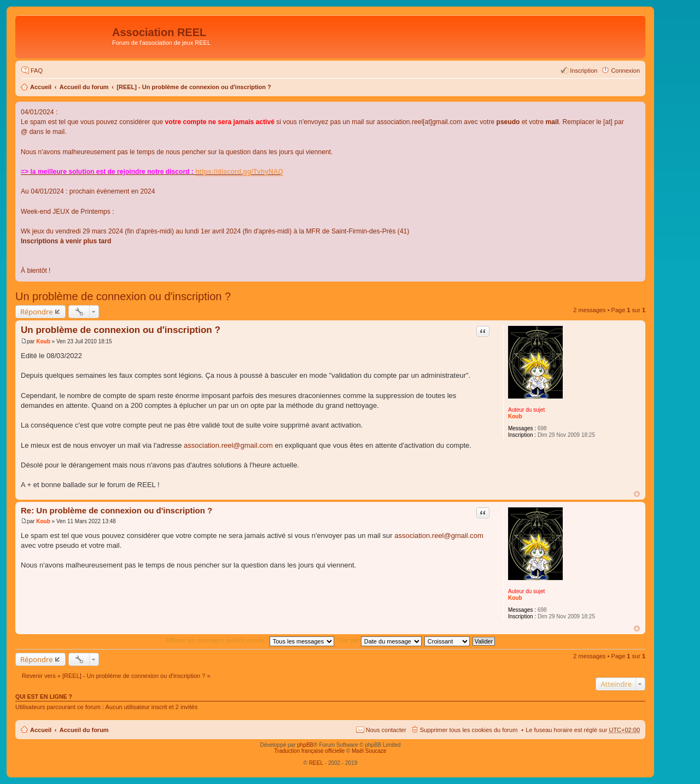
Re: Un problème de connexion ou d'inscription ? (116, 510)
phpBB (305, 745)
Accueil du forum (84, 87)
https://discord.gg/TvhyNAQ (239, 172)
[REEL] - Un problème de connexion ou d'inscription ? (194, 87)
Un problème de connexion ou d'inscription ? (123, 296)
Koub (515, 416)
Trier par (379, 640)
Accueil (41, 87)
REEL (316, 763)
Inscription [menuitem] (584, 71)
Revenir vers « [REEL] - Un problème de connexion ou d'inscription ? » (116, 676)
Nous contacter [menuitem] (386, 730)
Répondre (37, 312)
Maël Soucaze (369, 751)
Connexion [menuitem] (625, 71)
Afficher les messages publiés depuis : (250, 640)
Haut (637, 494)
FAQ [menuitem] (37, 71)
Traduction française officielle (309, 751)
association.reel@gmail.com (228, 445)
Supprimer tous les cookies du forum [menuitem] (469, 730)
